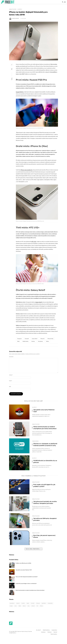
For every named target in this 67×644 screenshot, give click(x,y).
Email (11, 381)
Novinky (33, 341)
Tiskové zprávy (35, 441)
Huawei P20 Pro (20, 92)
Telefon (47, 341)
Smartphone (40, 341)
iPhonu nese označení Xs (27, 170)
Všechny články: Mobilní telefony (33, 549)
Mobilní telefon (25, 341)
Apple (28, 603)
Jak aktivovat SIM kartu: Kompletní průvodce (45, 519)
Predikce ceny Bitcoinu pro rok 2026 (23, 563)
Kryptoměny (54, 630)
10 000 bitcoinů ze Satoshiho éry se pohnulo (45, 462)
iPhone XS (42, 339)
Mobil (18, 341)
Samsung (38, 603)
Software (50, 632)
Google (11, 606)
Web (10, 387)
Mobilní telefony (13, 9)
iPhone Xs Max (50, 339)
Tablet (20, 606)
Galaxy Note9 (39, 302)
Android (18, 603)
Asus (29, 606)
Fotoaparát (19, 339)
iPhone (41, 606)
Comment (11, 357)
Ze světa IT (20, 9)
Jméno (11, 375)
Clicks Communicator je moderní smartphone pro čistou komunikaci (45, 428)
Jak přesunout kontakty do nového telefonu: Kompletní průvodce (45, 502)
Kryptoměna (50, 603)
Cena (16, 606)
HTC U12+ (34, 241)
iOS (37, 606)
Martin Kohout (16, 18)
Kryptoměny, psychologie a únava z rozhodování (26, 584)
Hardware (43, 632)
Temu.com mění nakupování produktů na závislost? (27, 577)
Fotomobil (27, 339)
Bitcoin (24, 606)
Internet (33, 606)
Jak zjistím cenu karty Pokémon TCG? (44, 411)
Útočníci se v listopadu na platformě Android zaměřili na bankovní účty (45, 445)
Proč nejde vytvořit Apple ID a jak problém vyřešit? (44, 485)
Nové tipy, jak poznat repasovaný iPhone (44, 536)
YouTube (33, 603)
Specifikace (44, 603)
